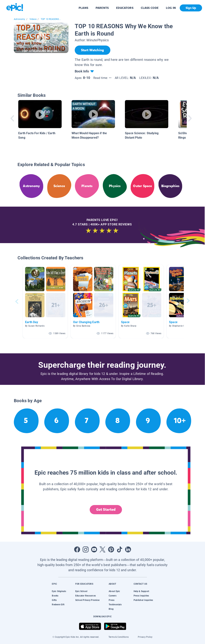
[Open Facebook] (77, 549)
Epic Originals (59, 591)
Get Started (106, 510)
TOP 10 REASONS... (51, 19)
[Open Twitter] (103, 549)
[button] (45, 301)
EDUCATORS (125, 8)
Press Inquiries (141, 596)
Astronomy (20, 19)
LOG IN (171, 8)
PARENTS (102, 8)
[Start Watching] (93, 50)
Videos (33, 19)
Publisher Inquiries (143, 600)
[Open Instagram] (86, 549)
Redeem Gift (58, 605)
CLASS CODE (150, 8)
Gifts (54, 600)
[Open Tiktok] (120, 549)
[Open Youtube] (94, 549)
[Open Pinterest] (111, 549)
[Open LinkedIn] (128, 549)
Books (55, 596)
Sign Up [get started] (191, 8)
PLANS (83, 8)
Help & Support (141, 591)
